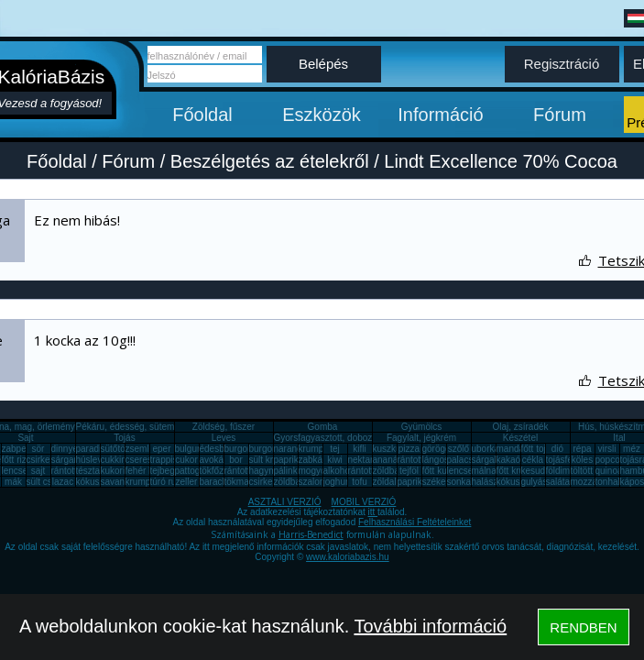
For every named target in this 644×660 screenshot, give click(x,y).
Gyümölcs (421, 427)
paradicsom (100, 449)
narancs (290, 449)
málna (484, 471)
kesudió (537, 471)
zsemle (140, 449)
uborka (486, 449)
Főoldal (202, 115)
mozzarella (593, 482)
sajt (38, 471)
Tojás (124, 438)
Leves (224, 438)
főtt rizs (16, 460)
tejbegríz (168, 471)
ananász (390, 460)
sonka (459, 482)
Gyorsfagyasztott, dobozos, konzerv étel (355, 438)
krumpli (313, 449)
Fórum (560, 115)
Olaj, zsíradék (520, 427)
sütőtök (115, 449)
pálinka (289, 471)
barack (213, 482)
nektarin (365, 460)
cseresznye (149, 460)
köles (582, 460)
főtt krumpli (519, 471)
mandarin (516, 449)
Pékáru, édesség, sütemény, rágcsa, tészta (164, 427)
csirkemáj (46, 460)
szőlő (458, 449)
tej (335, 449)
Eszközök (322, 115)
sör (38, 449)
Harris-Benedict (311, 534)
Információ (440, 115)
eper (161, 449)
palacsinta (468, 460)
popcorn (612, 460)
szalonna (317, 482)
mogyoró (317, 471)
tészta (88, 471)
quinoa (609, 471)
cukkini (115, 460)
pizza (409, 449)
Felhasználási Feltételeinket (415, 522)
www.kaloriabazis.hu (348, 557)
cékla (533, 460)
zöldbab (389, 471)
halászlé (489, 482)
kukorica (118, 471)
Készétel (520, 438)
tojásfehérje (570, 460)
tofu (360, 482)
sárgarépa (72, 460)
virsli (607, 449)
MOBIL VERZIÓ (364, 502)
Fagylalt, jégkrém (421, 438)
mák (13, 482)
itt (373, 512)
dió (557, 449)
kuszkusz (392, 449)
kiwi (335, 460)
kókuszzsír (98, 482)
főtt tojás (539, 449)
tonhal (608, 482)
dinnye (65, 449)
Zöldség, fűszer (224, 427)
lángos (436, 460)
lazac (63, 482)
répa (582, 449)
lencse (15, 471)
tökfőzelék (220, 471)
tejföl (409, 471)
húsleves (94, 460)
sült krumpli (273, 460)
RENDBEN (583, 627)
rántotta (240, 471)
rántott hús (419, 460)
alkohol (338, 471)
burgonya (244, 449)
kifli (359, 449)
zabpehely (23, 449)
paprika (289, 460)
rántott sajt (370, 471)
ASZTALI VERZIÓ (285, 502)
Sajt (25, 438)
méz (632, 449)
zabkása (316, 460)
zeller (187, 482)
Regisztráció (562, 64)
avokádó (217, 460)
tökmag (240, 482)
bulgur (188, 449)
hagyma (266, 471)
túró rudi (167, 482)
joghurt (338, 482)
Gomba (323, 427)
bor (235, 460)
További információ (430, 626)
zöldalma (391, 482)
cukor (186, 460)
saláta (558, 482)
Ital (619, 438)
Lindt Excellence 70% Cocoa (501, 161)
